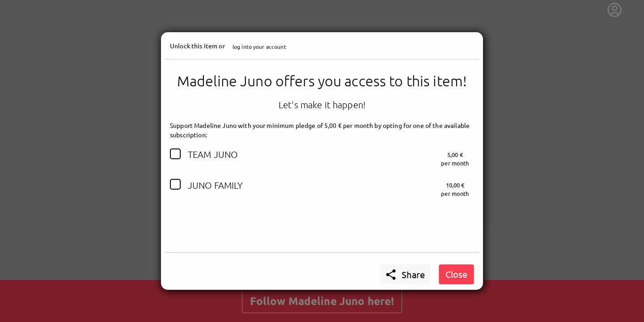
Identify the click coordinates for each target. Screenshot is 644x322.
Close (456, 274)
